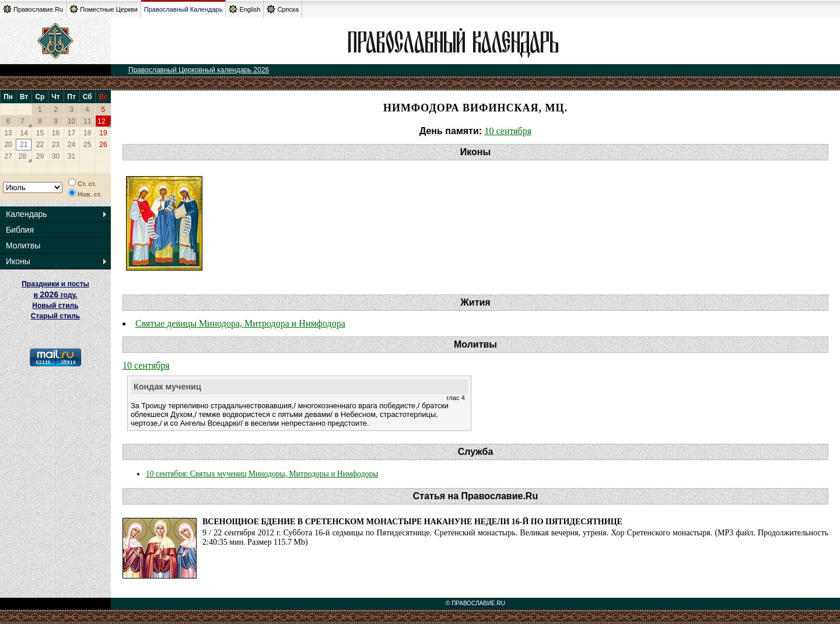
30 (56, 156)
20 (8, 145)
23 (56, 145)
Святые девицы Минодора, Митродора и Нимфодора (240, 323)
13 (8, 133)
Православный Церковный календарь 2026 (199, 70)
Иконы (18, 261)
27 (8, 156)
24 (71, 145)
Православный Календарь (183, 9)
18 (87, 133)
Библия (20, 230)
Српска (283, 9)
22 (40, 145)
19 (103, 133)
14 (24, 133)
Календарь (27, 214)
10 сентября (508, 131)
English (244, 9)
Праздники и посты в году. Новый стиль (55, 295)
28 (22, 156)
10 (71, 121)
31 (71, 156)
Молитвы (23, 246)
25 (87, 145)
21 (24, 145)
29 (40, 156)
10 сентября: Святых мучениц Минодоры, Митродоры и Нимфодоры (262, 474)
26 (103, 145)
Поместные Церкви (104, 9)
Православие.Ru (33, 9)
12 (101, 121)
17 (71, 133)
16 (56, 133)
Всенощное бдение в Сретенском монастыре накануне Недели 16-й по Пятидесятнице (412, 522)
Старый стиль (55, 316)
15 (40, 133)
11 (87, 121)
